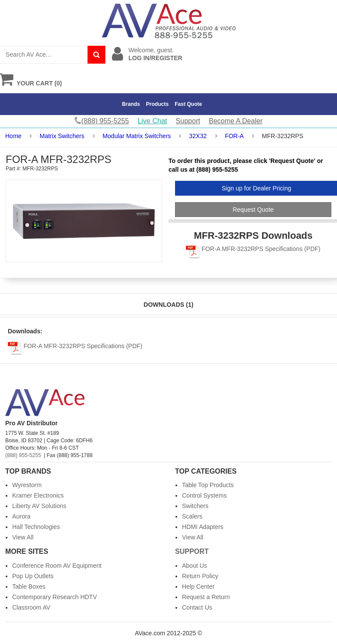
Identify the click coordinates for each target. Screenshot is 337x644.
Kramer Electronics (38, 495)
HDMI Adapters (203, 527)
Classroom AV (31, 607)
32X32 (198, 136)
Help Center (198, 586)
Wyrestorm (27, 485)
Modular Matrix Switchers (136, 136)
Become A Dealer (236, 121)
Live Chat (152, 121)
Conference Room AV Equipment (57, 566)
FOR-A (234, 136)
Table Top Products (208, 485)
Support (188, 121)
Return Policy (200, 576)
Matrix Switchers (62, 136)
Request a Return (206, 597)
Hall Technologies (36, 527)
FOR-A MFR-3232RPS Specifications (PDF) (253, 249)
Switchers (195, 506)
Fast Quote (188, 104)
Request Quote (253, 210)
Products (157, 104)
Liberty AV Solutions (39, 506)
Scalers (192, 516)
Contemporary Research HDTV (55, 597)
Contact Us (197, 607)
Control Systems (204, 495)
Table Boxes (29, 586)
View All (23, 537)
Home (13, 136)
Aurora (21, 516)
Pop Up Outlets (33, 576)
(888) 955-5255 (23, 455)
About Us (195, 566)
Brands (131, 104)
